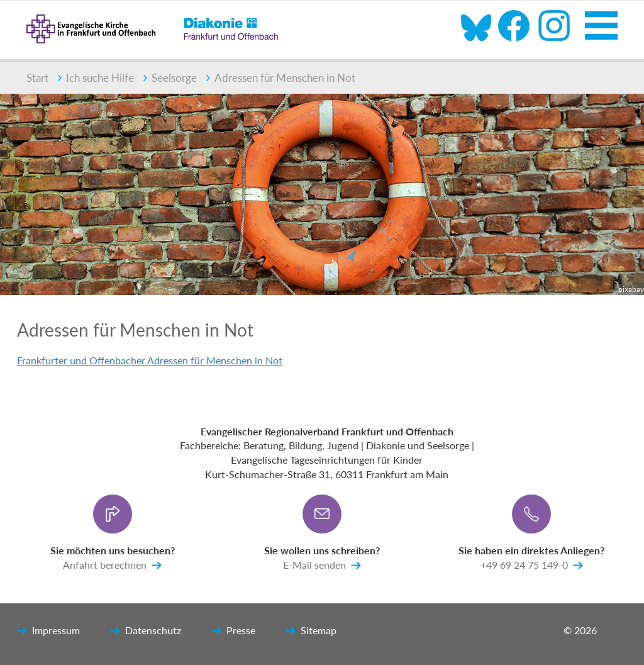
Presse (233, 631)
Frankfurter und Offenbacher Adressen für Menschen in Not (150, 360)
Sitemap (311, 631)
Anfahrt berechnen (112, 566)
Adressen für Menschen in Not (281, 78)
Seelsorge (170, 78)
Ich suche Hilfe (96, 78)
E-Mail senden (322, 566)
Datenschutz (146, 631)
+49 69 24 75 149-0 (532, 566)
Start (37, 78)
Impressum (48, 631)
